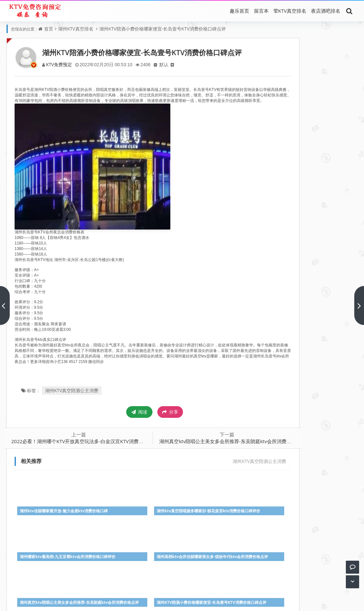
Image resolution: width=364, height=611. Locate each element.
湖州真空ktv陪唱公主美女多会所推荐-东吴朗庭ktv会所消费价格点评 (212, 447)
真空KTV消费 (145, 591)
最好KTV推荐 (199, 591)
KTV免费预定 (61, 64)
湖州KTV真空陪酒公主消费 (74, 396)
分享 (149, 418)
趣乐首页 (239, 11)
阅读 (119, 417)
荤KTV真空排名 (290, 11)
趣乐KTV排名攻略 (200, 600)
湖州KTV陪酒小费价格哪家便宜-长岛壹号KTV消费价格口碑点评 (163, 29)
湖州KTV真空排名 (76, 29)
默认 (168, 64)
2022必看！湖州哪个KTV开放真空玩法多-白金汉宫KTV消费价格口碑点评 (91, 447)
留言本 (261, 11)
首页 (49, 29)
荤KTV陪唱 (172, 591)
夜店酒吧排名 (326, 11)
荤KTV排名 (118, 591)
